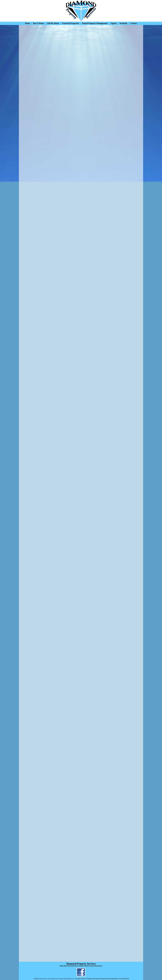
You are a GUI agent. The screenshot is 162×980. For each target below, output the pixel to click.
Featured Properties (71, 23)
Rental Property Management (95, 23)
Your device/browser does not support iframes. (81, 493)
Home (28, 23)
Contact (134, 23)
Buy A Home (39, 23)
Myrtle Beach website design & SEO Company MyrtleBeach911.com (57, 979)
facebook (123, 23)
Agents (114, 23)
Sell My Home (53, 23)
